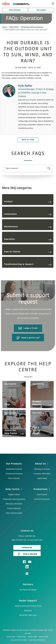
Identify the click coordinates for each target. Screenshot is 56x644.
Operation (28, 239)
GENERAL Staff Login (28, 615)
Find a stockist (27, 554)
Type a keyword (12, 168)
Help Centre (14, 27)
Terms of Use (11, 637)
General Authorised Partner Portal (28, 606)
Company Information (42, 474)
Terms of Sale (33, 637)
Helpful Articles (14, 494)
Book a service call (28, 338)
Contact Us (28, 531)
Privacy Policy (22, 637)
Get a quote (41, 10)
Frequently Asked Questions (32, 27)
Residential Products (14, 469)
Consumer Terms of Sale (19, 640)
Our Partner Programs (28, 590)
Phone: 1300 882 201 (27, 536)
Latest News (42, 478)
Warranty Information (14, 504)
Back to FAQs (28, 140)
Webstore (28, 611)
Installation (28, 214)
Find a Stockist (15, 10)
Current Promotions (42, 499)
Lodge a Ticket (28, 328)
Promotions (42, 489)
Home (4, 27)
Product (28, 202)
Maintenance (28, 227)
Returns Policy (44, 637)
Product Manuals (14, 508)
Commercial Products (14, 474)
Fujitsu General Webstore (37, 640)
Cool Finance (42, 494)
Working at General (42, 469)
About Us (42, 464)
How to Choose (28, 252)
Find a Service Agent (14, 513)
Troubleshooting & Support (28, 264)
